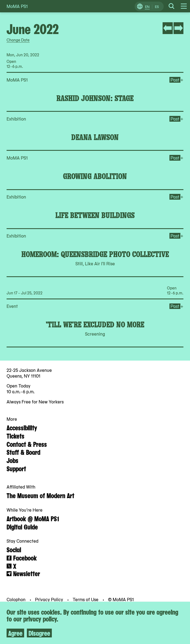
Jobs (12, 460)
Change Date (18, 40)
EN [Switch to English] (147, 7)
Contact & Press (27, 444)
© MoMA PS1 (121, 599)
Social (14, 549)
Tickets (15, 436)
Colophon (17, 599)
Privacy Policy (50, 599)
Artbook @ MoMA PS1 (33, 518)
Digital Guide (22, 526)
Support (16, 468)
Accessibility (22, 427)
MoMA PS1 (17, 6)
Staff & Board (23, 452)
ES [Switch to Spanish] (157, 7)
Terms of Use (86, 599)
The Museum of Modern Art (40, 495)
